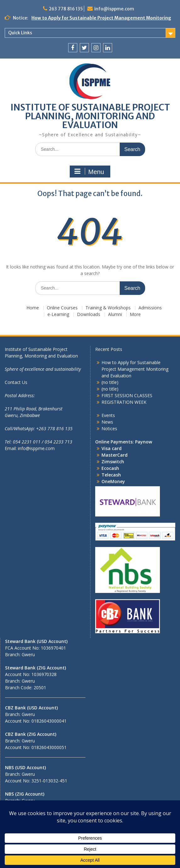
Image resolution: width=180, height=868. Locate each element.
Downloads (89, 315)
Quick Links (20, 33)
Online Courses (62, 308)
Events (108, 415)
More (135, 315)
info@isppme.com (114, 9)
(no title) (110, 382)
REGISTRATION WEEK (124, 402)
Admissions (150, 308)
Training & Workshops (108, 308)
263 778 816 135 (66, 9)
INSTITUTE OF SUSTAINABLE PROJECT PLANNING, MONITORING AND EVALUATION (90, 116)
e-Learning (58, 315)
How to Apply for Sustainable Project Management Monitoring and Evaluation (135, 369)
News (107, 422)
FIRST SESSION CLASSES (127, 395)
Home (33, 308)
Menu (89, 172)
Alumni (115, 315)
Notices (109, 428)
